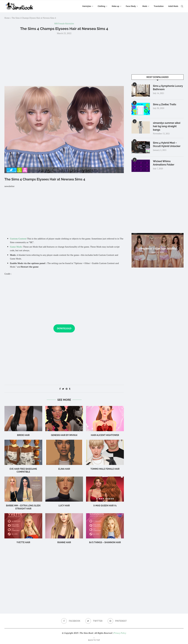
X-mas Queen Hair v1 (105, 506)
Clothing (101, 6)
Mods (145, 6)
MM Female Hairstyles (64, 24)
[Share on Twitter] (63, 389)
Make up (116, 6)
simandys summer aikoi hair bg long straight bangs (167, 126)
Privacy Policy (120, 633)
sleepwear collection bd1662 (158, 249)
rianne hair (64, 542)
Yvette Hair (23, 542)
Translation (159, 6)
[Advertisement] (64, 60)
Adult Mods (173, 6)
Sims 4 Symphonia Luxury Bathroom (168, 88)
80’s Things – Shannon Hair (105, 542)
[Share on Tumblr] (70, 389)
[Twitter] (94, 621)
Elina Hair (64, 469)
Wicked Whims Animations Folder (164, 163)
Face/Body (131, 6)
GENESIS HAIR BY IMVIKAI (64, 435)
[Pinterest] (117, 621)
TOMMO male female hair (105, 469)
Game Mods (16, 247)
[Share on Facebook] (60, 389)
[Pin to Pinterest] (67, 389)
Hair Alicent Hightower (105, 435)
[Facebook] (71, 621)
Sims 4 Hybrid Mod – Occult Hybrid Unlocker (167, 144)
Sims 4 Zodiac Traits (165, 104)
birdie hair (23, 435)
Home (7, 18)
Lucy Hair (64, 506)
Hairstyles (87, 6)
